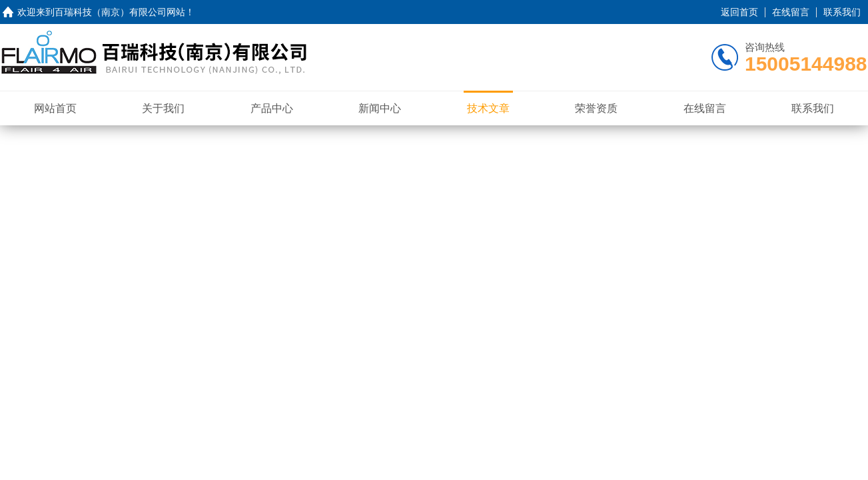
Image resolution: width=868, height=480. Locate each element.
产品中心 (272, 108)
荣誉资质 (596, 108)
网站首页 (55, 108)
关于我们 (163, 108)
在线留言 (791, 12)
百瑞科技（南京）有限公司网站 (120, 12)
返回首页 (739, 12)
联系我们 (842, 12)
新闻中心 (380, 108)
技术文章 (488, 108)
